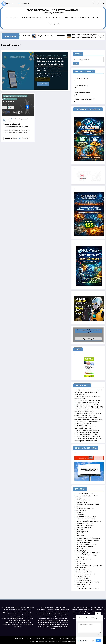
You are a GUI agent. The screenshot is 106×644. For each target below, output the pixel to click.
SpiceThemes (72, 641)
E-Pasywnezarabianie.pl (37, 641)
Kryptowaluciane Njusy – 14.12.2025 (52, 36)
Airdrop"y (79, 498)
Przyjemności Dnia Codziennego (87, 555)
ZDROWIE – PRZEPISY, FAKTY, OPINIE (88, 582)
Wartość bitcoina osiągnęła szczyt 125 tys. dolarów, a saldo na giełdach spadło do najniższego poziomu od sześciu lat (88, 439)
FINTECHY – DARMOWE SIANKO (86, 519)
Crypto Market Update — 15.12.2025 (88, 403)
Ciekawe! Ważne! (82, 511)
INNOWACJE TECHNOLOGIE (85, 523)
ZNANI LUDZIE (81, 587)
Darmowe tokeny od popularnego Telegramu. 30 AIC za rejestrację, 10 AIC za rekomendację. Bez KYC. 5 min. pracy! (16, 126)
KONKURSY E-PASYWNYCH (85, 525)
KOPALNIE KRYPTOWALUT (85, 528)
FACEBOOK (80, 515)
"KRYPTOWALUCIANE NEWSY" (86, 494)
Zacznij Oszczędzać (83, 578)
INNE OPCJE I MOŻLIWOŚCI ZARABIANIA (45, 55)
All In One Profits (82, 502)
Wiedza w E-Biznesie (83, 570)
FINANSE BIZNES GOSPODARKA (86, 517)
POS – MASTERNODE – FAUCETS (87, 544)
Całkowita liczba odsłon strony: (85, 99)
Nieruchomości (81, 534)
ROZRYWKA (80, 557)
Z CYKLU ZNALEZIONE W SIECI (86, 574)
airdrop (17, 119)
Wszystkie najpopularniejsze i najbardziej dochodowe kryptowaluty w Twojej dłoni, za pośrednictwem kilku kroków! (89, 409)
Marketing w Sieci (58, 55)
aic (13, 119)
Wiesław (41, 68)
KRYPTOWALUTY (53, 18)
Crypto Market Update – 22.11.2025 (88, 430)
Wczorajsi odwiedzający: (82, 92)
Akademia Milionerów (83, 500)
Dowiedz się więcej (43, 84)
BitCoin (79, 506)
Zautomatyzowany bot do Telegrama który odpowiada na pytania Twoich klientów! (51, 61)
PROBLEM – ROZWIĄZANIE (85, 547)
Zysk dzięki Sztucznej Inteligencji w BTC (89, 401)
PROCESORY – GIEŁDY (83, 549)
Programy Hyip (81, 551)
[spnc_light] (55, 25)
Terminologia (81, 561)
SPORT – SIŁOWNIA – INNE (85, 559)
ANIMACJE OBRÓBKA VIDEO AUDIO (88, 504)
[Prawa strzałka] (103, 37)
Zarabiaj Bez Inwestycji (10, 99)
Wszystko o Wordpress (84, 572)
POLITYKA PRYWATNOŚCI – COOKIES (88, 540)
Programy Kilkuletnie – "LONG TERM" (88, 553)
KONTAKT (82, 18)
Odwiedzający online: (81, 78)
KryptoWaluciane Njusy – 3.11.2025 (88, 434)
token (26, 119)
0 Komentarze (9, 121)
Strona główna (13, 18)
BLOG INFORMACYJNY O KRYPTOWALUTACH (53, 10)
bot (59, 68)
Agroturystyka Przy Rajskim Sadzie (87, 496)
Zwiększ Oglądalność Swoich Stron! (88, 589)
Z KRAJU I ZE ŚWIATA (83, 576)
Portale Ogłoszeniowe (83, 542)
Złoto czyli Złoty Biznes (84, 585)
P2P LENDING (81, 536)
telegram (45, 70)
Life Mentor (80, 530)
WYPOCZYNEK (94, 18)
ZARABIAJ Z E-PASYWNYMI (32, 18)
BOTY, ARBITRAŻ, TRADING (85, 508)
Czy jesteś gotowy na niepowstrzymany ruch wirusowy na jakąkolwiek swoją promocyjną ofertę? (88, 392)
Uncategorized (81, 563)
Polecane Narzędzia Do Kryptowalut (88, 538)
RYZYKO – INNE (69, 18)
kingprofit (40, 70)
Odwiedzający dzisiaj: (81, 85)
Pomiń (93, 641)
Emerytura (80, 513)
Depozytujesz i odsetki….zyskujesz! (88, 432)
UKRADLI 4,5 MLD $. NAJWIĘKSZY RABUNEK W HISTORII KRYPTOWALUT (87, 36)
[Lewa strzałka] (99, 37)
